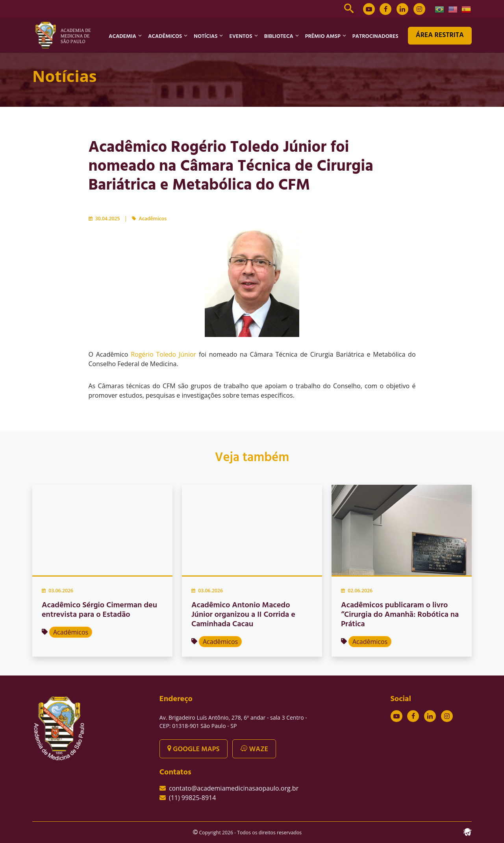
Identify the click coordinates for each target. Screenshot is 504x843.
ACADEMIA (122, 36)
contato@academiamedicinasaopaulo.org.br (234, 788)
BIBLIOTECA (279, 36)
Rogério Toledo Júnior (163, 354)
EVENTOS (241, 36)
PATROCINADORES (375, 36)
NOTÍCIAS (206, 36)
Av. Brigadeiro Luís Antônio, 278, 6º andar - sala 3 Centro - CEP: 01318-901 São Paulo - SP (233, 722)
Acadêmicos (153, 219)
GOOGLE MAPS (194, 749)
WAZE (254, 749)
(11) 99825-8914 (192, 798)
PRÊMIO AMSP (323, 36)
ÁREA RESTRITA (440, 35)
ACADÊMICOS (165, 36)
